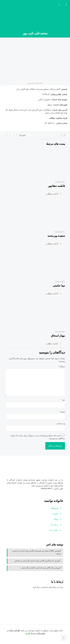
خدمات (55, 514)
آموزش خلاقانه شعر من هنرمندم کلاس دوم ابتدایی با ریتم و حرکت (37, 552)
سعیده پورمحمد (56, 236)
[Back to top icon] (64, 638)
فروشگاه (54, 508)
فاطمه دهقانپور (56, 186)
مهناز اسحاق (58, 336)
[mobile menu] (66, 5)
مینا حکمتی (59, 286)
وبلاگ (56, 519)
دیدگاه (62, 367)
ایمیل (62, 412)
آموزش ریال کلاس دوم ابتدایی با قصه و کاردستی (41, 568)
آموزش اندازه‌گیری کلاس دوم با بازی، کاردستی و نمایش (38, 561)
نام (63, 400)
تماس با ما (54, 530)
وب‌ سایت (61, 423)
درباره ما (55, 525)
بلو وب (28, 633)
